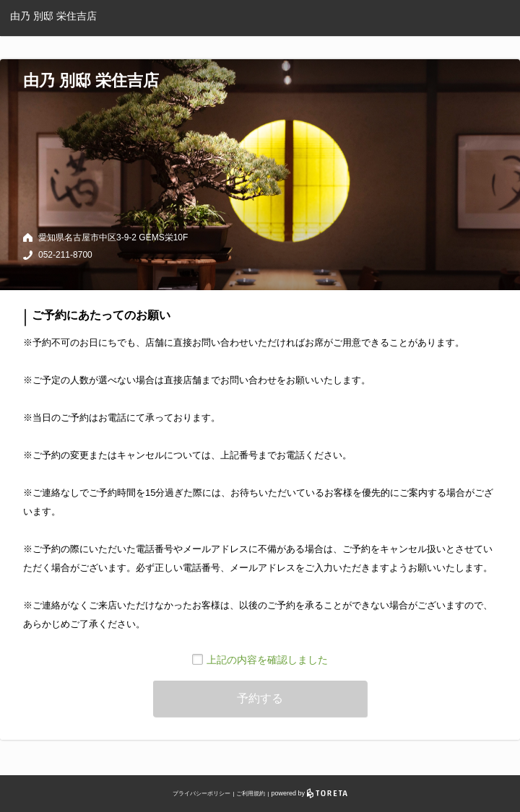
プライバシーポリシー (201, 794)
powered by (309, 793)
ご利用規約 (251, 794)
